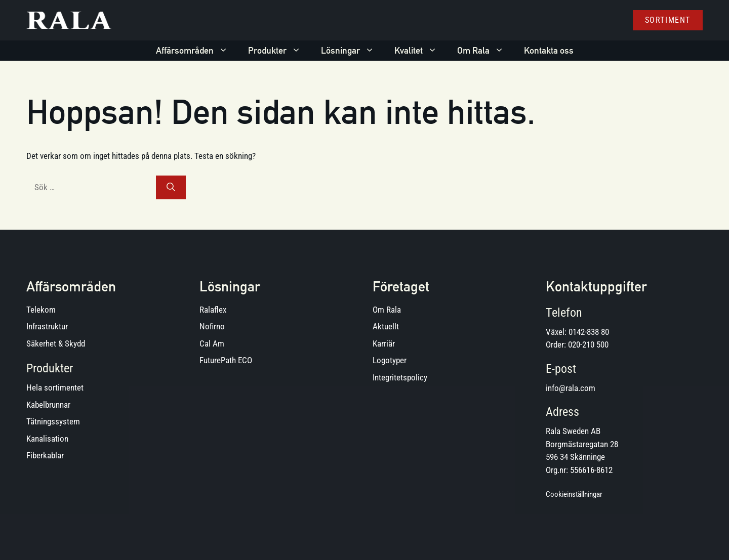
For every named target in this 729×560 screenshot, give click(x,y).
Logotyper (390, 360)
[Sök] (171, 188)
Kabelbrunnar (48, 405)
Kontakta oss (549, 50)
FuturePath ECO (226, 360)
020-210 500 (588, 344)
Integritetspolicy (400, 377)
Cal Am (212, 343)
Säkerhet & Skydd (56, 343)
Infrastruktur (47, 326)
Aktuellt (386, 326)
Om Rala (485, 51)
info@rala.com (571, 388)
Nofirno (212, 326)
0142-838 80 (589, 332)
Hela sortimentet (55, 387)
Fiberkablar (45, 455)
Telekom (41, 310)
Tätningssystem (53, 421)
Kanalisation (47, 439)
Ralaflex (213, 310)
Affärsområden (197, 51)
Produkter (279, 51)
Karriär (384, 343)
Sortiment (668, 20)
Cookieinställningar (574, 494)
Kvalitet (421, 51)
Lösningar (353, 51)
